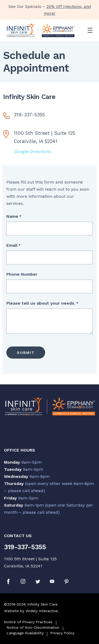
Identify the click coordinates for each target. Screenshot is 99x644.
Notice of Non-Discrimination (33, 627)
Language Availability (25, 633)
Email (13, 246)
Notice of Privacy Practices (28, 622)
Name (14, 217)
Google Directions (32, 152)
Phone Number (22, 274)
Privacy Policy (62, 633)
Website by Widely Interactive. (31, 611)
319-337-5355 (29, 115)
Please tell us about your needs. (42, 303)
